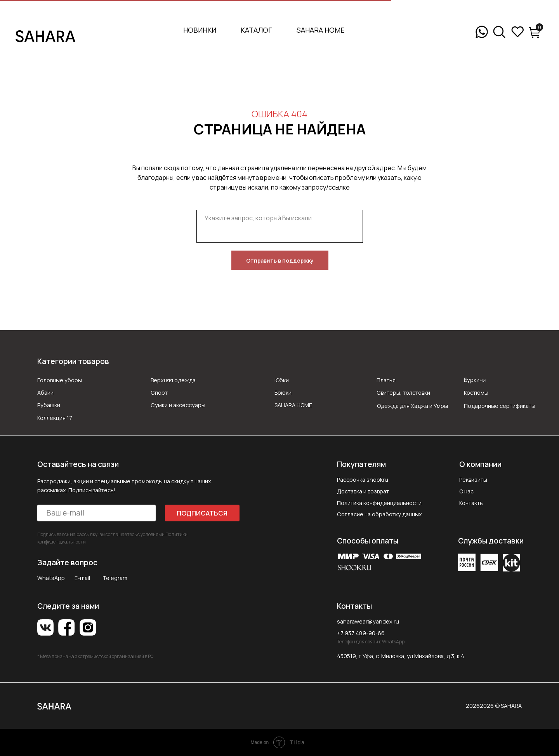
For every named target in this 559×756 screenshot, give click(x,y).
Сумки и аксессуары (178, 405)
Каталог (256, 30)
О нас (466, 491)
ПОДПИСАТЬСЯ (202, 513)
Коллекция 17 (55, 418)
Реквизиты (473, 480)
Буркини (475, 380)
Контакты (471, 503)
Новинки (200, 30)
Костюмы (476, 393)
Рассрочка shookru (363, 480)
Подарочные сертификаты (500, 406)
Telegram (115, 578)
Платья (386, 380)
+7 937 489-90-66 (361, 633)
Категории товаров (73, 361)
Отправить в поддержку (280, 260)
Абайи (45, 393)
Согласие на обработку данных (379, 514)
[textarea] (280, 226)
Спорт (159, 393)
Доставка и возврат (363, 491)
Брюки (283, 393)
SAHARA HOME (321, 30)
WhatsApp (51, 578)
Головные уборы (60, 380)
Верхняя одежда (173, 380)
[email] (96, 513)
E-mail (82, 578)
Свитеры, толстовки (403, 393)
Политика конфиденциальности (379, 503)
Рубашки (49, 405)
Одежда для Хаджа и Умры (412, 406)
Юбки (282, 380)
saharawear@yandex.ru (368, 621)
